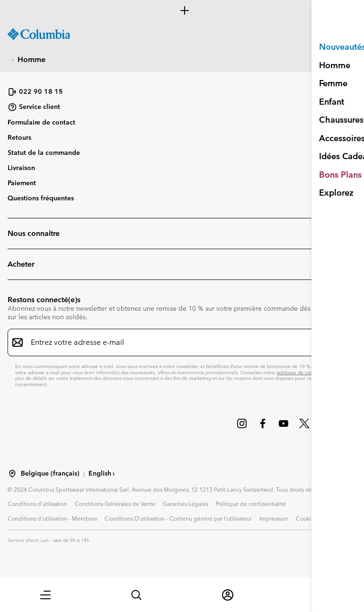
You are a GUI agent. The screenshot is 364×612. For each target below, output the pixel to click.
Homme (31, 59)
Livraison (21, 168)
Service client (34, 107)
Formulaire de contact (41, 122)
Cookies (306, 518)
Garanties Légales (186, 504)
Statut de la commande (44, 153)
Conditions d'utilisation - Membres (52, 518)
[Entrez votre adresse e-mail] (176, 342)
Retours (19, 137)
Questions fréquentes (41, 198)
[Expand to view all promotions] (182, 10)
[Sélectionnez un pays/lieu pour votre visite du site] (12, 474)
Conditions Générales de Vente (115, 504)
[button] (45, 595)
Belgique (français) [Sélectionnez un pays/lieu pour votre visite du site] (50, 473)
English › (102, 473)
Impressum (274, 518)
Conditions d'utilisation (37, 504)
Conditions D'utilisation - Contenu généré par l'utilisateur (178, 518)
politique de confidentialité (306, 373)
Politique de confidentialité (251, 504)
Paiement (22, 183)
